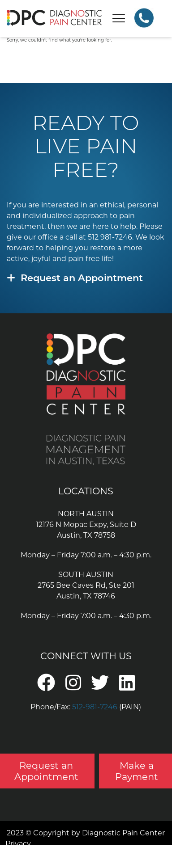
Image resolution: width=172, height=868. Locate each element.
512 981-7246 (110, 237)
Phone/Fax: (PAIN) (86, 707)
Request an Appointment (75, 279)
